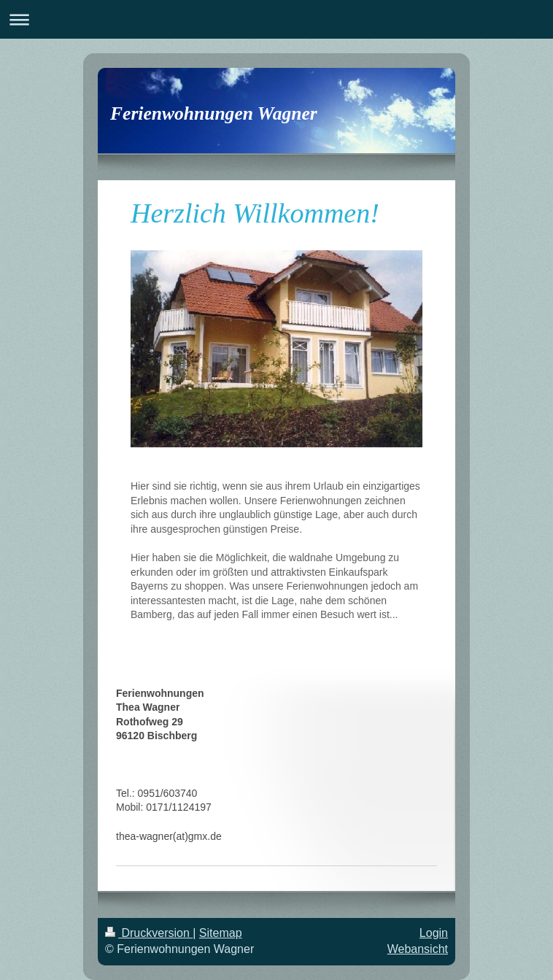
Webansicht (418, 949)
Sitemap (221, 933)
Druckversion (149, 933)
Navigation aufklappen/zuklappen (276, 19)
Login (434, 933)
